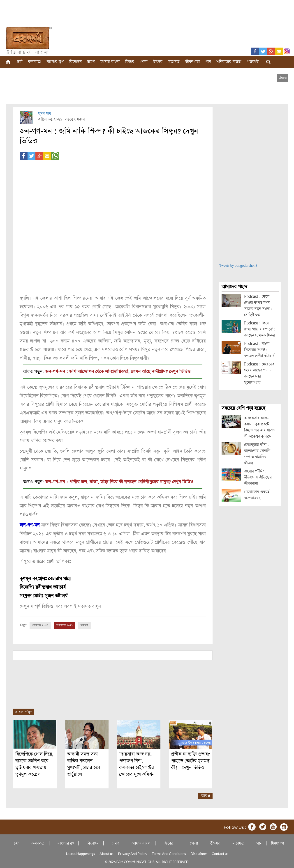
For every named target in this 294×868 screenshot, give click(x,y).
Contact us (220, 853)
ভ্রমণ (91, 62)
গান (208, 62)
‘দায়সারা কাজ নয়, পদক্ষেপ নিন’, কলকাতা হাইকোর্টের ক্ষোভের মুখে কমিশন (137, 764)
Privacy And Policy (133, 853)
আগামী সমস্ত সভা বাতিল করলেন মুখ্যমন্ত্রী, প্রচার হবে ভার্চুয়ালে (84, 764)
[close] (282, 78)
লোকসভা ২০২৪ (40, 625)
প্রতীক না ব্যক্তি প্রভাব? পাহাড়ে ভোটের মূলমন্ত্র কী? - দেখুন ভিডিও (190, 760)
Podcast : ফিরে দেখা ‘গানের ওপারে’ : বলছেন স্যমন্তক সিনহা (260, 329)
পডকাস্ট (253, 62)
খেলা (144, 62)
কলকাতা (35, 62)
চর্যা (20, 62)
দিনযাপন (278, 843)
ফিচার (130, 62)
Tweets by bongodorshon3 (238, 266)
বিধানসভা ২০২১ (65, 625)
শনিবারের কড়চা (229, 62)
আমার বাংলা (110, 62)
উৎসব (158, 62)
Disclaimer (199, 853)
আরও (206, 795)
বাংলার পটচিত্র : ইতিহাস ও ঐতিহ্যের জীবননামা (258, 477)
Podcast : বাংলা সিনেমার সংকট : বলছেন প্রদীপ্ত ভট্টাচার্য (259, 350)
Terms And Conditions (169, 853)
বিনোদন (75, 62)
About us (106, 853)
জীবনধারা (192, 62)
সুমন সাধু (45, 114)
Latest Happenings (80, 853)
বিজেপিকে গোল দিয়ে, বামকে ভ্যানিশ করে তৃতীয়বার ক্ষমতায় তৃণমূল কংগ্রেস (34, 764)
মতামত (174, 62)
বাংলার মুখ (55, 62)
